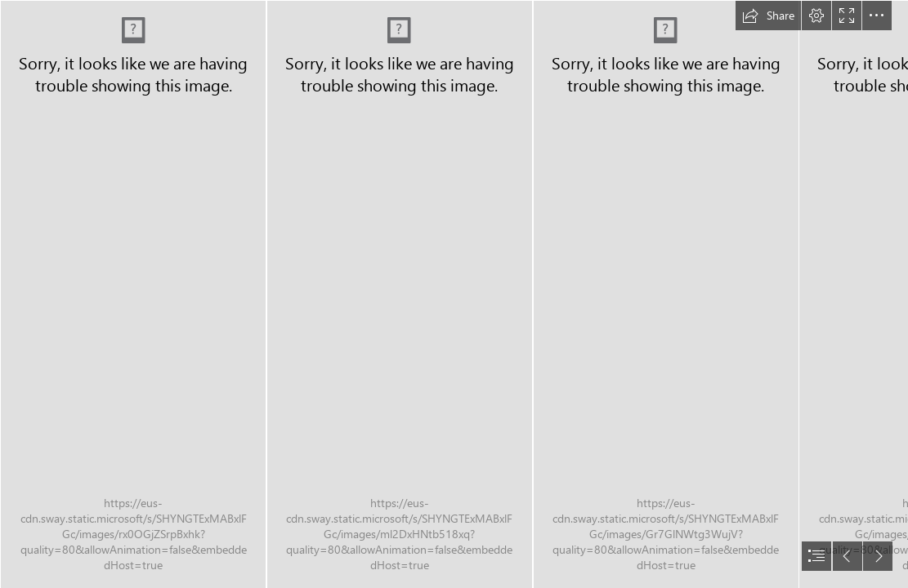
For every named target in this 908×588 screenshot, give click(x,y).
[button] (768, 16)
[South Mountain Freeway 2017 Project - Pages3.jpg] (665, 294)
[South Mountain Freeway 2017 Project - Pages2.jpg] (399, 294)
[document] (454, 294)
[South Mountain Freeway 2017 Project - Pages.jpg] (132, 294)
